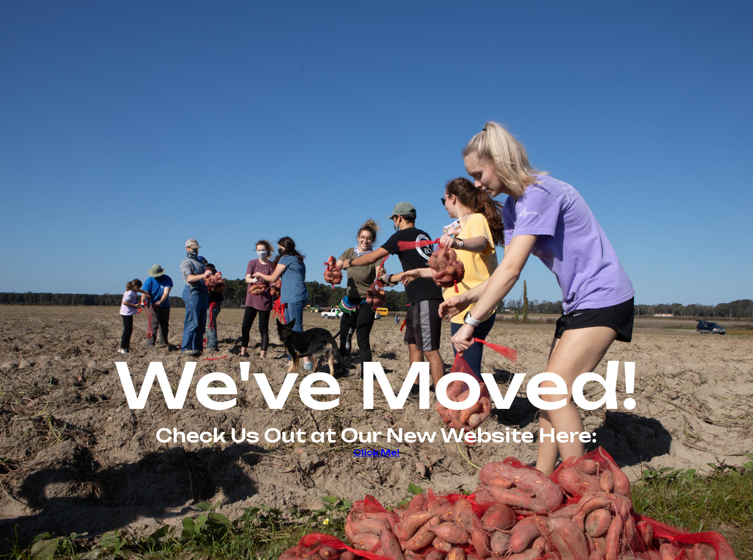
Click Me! (376, 452)
